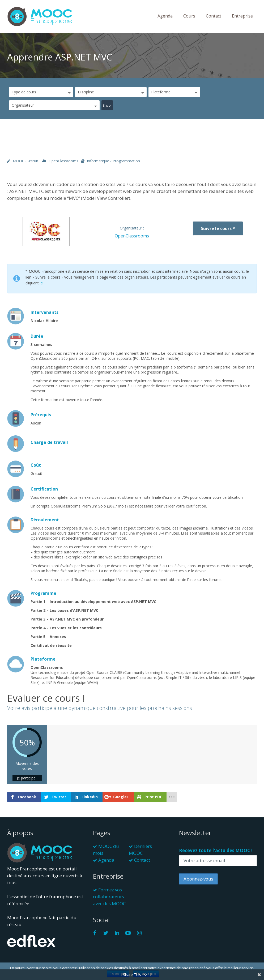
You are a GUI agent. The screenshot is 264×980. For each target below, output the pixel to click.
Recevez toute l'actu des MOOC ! (216, 850)
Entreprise (242, 16)
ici (42, 283)
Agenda (165, 16)
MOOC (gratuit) (26, 161)
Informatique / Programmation (113, 161)
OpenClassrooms (63, 161)
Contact (214, 16)
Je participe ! (27, 778)
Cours (189, 16)
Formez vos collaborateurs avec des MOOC (109, 897)
